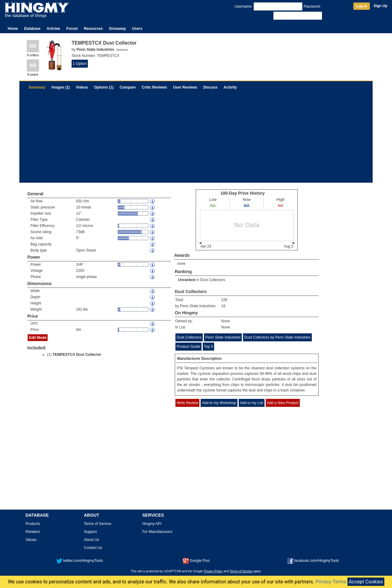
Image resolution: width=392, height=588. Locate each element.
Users (137, 29)
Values (31, 540)
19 (223, 306)
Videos (82, 87)
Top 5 (208, 347)
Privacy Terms (331, 582)
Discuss (210, 87)
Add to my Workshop (219, 403)
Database (32, 29)
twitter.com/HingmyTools (79, 561)
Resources (93, 29)
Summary (37, 87)
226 (224, 300)
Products (33, 524)
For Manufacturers (157, 532)
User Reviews (185, 87)
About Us (91, 540)
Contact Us (93, 548)
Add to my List (252, 403)
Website (122, 50)
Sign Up (380, 6)
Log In (362, 6)
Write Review (187, 403)
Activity (230, 87)
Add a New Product (283, 403)
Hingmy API (152, 524)
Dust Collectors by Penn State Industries (277, 337)
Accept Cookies (366, 582)
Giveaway (117, 29)
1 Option (80, 64)
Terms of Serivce (98, 524)
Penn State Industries (223, 337)
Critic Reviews (155, 87)
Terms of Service (241, 571)
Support (90, 532)
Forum (72, 29)
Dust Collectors (212, 280)
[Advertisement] (196, 140)
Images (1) (61, 87)
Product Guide (188, 347)
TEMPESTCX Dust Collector (77, 355)
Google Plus (196, 561)
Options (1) (104, 87)
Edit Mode (38, 338)
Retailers (33, 532)
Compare (128, 87)
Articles (53, 29)
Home (13, 29)
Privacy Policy (213, 571)
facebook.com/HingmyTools (313, 561)
